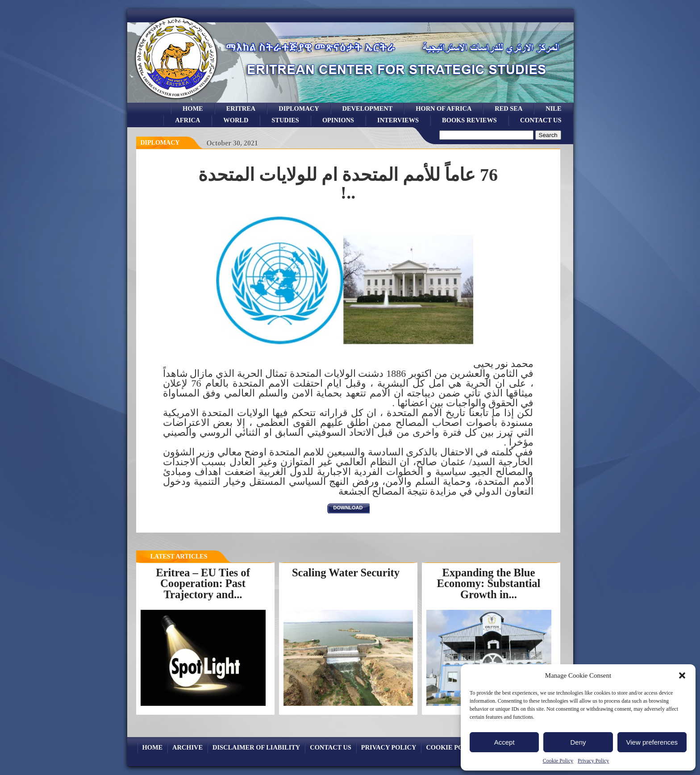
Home (193, 108)
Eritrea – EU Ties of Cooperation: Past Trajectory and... (203, 583)
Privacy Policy (593, 761)
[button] (682, 675)
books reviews (469, 120)
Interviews (398, 120)
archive (187, 747)
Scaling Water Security (346, 573)
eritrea (241, 108)
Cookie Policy (558, 761)
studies (285, 120)
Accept (504, 742)
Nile (553, 108)
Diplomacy (299, 108)
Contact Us (541, 120)
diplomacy (160, 143)
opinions (338, 120)
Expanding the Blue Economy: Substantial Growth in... (489, 583)
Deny (578, 742)
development (368, 108)
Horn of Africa (444, 108)
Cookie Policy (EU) (460, 747)
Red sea (508, 108)
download (348, 508)
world (236, 120)
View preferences (652, 742)
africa (187, 120)
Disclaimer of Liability (256, 747)
